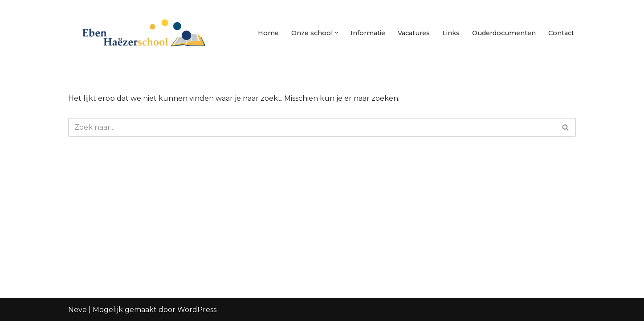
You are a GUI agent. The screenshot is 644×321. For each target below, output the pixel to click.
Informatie (368, 33)
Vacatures (414, 33)
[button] (336, 33)
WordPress (197, 310)
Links (451, 33)
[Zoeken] (312, 127)
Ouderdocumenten (504, 33)
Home (268, 33)
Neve (77, 310)
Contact (561, 33)
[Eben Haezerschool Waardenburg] (144, 33)
